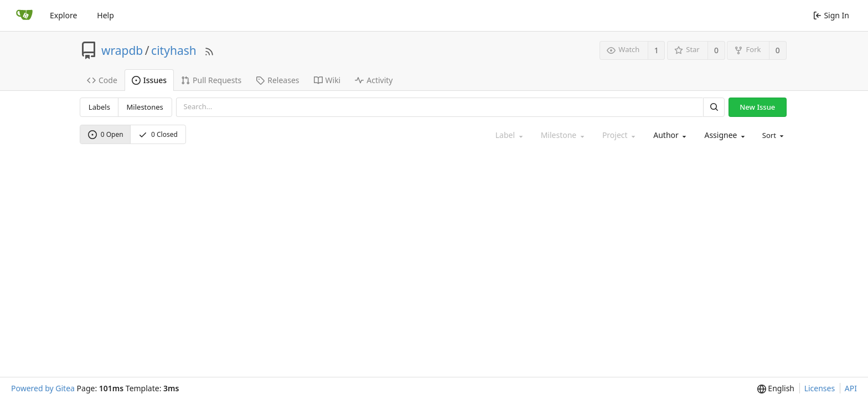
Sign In (831, 15)
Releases (277, 80)
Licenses (820, 388)
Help (105, 15)
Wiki (327, 80)
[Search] (714, 107)
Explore (63, 15)
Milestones (145, 107)
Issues (149, 80)
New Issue (757, 107)
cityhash (174, 50)
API (851, 388)
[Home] (24, 16)
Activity (374, 80)
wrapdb (122, 50)
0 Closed (158, 134)
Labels (99, 107)
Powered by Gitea (43, 388)
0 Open (106, 134)
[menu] (772, 135)
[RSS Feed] (209, 50)
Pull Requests (211, 80)
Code (102, 80)
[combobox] (669, 135)
